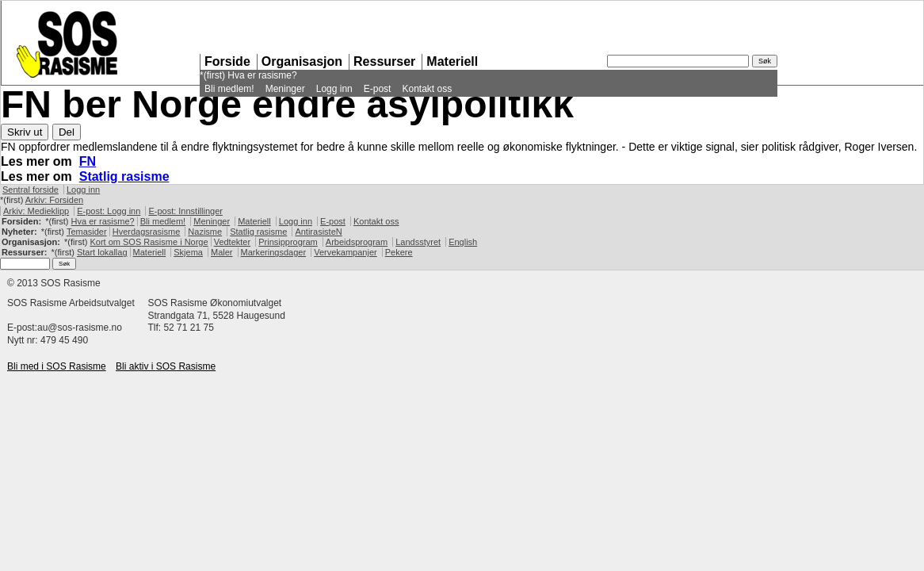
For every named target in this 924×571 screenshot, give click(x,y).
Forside (227, 61)
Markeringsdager (274, 252)
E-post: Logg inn (109, 211)
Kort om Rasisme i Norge (149, 242)
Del (67, 132)
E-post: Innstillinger (185, 211)
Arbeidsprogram (357, 242)
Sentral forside (31, 190)
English (463, 242)
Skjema (188, 252)
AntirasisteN (318, 232)
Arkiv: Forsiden (54, 200)
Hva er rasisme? (262, 75)
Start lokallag (102, 252)
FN (88, 161)
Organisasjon (302, 61)
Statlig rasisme (124, 176)
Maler (222, 252)
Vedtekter (232, 242)
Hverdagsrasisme (147, 232)
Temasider (87, 232)
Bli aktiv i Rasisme (166, 366)
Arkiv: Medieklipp (36, 211)
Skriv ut (25, 132)
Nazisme (205, 232)
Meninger (285, 89)
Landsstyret (418, 242)
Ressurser (384, 61)
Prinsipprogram (288, 242)
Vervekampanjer (346, 252)
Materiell (452, 61)
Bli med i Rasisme (57, 366)
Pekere (399, 252)
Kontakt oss (427, 89)
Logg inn (334, 89)
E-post (378, 89)
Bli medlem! (229, 89)
